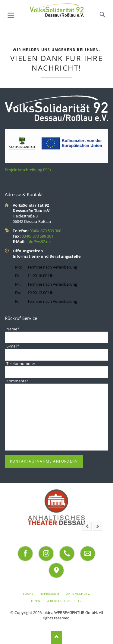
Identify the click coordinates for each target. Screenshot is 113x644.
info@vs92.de (39, 241)
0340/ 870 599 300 (45, 231)
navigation (11, 15)
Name (13, 329)
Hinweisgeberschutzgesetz (57, 601)
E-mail (13, 346)
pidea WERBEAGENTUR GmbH (70, 612)
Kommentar (17, 381)
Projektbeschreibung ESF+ (28, 170)
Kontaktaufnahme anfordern (44, 461)
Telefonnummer (21, 363)
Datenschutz (78, 594)
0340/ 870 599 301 (38, 236)
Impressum (50, 594)
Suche (28, 594)
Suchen (102, 15)
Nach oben (56, 637)
